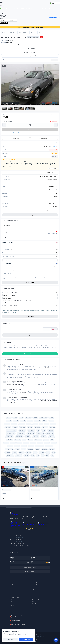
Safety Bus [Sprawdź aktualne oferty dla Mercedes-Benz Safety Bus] (30, 449)
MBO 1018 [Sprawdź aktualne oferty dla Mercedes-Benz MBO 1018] (28, 437)
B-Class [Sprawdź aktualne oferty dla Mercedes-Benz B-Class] (51, 418)
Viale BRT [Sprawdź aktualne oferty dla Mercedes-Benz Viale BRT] (26, 456)
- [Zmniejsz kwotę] (5, 125)
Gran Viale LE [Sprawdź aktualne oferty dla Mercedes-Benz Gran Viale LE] (22, 430)
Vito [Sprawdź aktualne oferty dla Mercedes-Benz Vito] (38, 456)
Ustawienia (10, 639)
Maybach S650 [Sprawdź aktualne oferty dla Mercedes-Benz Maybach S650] (9, 437)
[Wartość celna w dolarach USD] (47, 329)
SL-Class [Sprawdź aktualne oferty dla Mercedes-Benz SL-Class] (38, 449)
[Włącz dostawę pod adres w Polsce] (3, 292)
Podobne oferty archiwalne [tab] (30, 56)
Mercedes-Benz (23, 32)
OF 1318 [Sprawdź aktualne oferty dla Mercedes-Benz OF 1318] (19, 443)
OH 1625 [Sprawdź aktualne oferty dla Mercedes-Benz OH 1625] (24, 446)
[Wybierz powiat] (30, 298)
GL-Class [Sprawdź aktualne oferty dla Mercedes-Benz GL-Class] (53, 424)
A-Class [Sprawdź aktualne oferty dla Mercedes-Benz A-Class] (9, 418)
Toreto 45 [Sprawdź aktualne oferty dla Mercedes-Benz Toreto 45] (21, 452)
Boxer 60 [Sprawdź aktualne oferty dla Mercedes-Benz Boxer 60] (23, 421)
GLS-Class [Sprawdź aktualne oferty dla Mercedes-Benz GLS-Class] (45, 427)
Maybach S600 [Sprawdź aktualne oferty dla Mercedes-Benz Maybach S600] (50, 433)
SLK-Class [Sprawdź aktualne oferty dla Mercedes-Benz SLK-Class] (52, 449)
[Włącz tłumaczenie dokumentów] (3, 305)
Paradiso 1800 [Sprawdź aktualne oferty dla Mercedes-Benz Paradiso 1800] (9, 449)
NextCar (4, 32)
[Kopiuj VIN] (57, 146)
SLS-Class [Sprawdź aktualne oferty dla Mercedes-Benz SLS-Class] (8, 452)
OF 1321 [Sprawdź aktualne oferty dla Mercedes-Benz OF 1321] (26, 443)
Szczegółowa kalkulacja (44, 138)
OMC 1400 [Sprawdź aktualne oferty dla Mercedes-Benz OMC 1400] (31, 446)
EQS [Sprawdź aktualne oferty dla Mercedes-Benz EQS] (52, 456)
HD (17, 103)
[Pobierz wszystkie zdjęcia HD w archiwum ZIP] (4, 66)
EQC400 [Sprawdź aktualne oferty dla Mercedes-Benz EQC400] (35, 424)
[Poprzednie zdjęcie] (4, 85)
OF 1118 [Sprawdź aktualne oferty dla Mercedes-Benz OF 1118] (13, 443)
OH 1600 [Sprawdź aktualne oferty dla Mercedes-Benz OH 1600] (53, 443)
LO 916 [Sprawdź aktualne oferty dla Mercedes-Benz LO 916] (44, 430)
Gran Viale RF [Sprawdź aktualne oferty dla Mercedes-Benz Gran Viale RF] (31, 430)
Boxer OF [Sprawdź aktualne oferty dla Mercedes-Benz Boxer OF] (30, 421)
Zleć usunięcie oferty (30, 354)
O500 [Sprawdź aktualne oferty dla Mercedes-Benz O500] (52, 440)
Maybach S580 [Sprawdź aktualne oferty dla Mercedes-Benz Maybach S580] (40, 433)
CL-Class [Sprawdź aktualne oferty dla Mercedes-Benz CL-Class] (51, 421)
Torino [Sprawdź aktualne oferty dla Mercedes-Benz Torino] (35, 452)
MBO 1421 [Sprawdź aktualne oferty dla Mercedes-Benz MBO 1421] (17, 440)
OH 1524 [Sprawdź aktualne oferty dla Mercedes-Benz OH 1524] (47, 443)
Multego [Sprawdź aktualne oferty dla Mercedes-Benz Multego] (46, 440)
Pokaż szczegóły (53, 169)
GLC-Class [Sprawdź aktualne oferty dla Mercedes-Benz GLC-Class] (23, 427)
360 (12, 103)
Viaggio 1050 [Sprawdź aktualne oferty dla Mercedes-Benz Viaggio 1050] (10, 456)
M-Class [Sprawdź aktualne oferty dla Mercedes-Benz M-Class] (30, 440)
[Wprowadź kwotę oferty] (30, 125)
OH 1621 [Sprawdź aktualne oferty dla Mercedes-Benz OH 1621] (10, 446)
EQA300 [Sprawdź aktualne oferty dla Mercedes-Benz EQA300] (29, 424)
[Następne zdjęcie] (56, 85)
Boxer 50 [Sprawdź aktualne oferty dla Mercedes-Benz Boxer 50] (16, 421)
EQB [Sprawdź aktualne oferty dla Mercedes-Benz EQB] (43, 456)
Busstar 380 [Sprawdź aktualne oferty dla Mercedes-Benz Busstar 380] (38, 421)
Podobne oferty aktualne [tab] (30, 52)
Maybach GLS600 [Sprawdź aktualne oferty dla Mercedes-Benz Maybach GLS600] (11, 433)
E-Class (33, 32)
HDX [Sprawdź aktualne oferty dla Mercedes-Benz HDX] (38, 430)
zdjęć (6, 103)
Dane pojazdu (16, 138)
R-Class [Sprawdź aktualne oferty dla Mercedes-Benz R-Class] (17, 449)
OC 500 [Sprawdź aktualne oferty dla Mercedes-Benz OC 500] (6, 443)
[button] (5, 108)
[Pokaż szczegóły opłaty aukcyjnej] (11, 249)
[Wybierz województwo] (30, 295)
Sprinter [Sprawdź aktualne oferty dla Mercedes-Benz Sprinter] (14, 452)
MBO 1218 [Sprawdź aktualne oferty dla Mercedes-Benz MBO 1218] (44, 437)
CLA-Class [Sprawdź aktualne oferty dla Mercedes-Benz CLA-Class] (7, 424)
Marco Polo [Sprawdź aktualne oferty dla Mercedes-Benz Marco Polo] (51, 430)
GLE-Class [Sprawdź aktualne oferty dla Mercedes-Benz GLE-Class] (30, 427)
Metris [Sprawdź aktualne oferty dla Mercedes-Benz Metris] (24, 440)
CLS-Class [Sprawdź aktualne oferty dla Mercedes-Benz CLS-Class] (14, 424)
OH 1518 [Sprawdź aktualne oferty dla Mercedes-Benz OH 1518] (40, 443)
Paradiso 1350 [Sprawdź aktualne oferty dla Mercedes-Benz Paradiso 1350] (49, 446)
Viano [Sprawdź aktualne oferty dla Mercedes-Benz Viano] (33, 456)
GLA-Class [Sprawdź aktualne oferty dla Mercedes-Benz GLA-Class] (8, 427)
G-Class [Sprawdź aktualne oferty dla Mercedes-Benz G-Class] (47, 424)
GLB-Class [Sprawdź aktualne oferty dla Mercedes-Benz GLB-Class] (15, 427)
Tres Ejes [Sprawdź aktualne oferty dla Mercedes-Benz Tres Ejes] (42, 452)
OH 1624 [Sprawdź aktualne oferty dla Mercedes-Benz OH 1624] (17, 446)
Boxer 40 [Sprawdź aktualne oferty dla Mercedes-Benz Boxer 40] (9, 421)
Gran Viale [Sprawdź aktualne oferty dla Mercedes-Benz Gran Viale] (52, 427)
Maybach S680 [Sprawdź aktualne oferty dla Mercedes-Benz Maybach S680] (19, 437)
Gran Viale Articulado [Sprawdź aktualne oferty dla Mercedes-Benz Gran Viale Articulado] (11, 430)
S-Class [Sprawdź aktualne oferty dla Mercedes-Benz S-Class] (23, 449)
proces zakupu (17, 132)
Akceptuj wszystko (26, 639)
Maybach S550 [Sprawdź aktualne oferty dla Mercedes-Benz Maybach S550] (21, 433)
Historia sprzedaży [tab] (30, 48)
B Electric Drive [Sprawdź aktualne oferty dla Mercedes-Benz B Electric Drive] (43, 418)
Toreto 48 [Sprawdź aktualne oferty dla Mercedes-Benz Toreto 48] (29, 452)
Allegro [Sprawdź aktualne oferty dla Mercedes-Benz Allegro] (15, 418)
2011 (40, 32)
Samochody (12, 32)
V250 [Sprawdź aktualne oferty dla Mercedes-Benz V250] (53, 452)
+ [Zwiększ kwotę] (55, 125)
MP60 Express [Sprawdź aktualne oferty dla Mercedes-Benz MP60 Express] (38, 440)
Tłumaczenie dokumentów (10, 305)
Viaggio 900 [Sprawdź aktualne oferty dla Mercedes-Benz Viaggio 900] (19, 456)
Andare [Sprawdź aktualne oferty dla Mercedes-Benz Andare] (35, 418)
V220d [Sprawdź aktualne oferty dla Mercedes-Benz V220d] (48, 452)
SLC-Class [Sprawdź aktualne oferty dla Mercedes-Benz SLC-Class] (44, 449)
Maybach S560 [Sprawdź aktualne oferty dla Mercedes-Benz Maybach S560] (31, 433)
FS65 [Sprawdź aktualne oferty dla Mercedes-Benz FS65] (41, 424)
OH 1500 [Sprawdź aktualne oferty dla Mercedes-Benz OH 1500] (33, 443)
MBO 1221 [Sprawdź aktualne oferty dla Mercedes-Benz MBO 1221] (52, 437)
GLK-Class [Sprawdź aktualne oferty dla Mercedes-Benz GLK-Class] (37, 427)
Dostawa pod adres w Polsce (11, 293)
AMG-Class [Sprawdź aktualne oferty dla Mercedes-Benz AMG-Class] (28, 418)
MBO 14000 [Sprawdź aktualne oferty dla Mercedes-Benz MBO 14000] (9, 440)
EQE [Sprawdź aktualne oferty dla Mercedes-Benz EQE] (47, 456)
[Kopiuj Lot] (57, 143)
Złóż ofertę (30, 129)
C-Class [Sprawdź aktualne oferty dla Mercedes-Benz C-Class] (45, 421)
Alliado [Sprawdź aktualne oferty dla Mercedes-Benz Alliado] (21, 418)
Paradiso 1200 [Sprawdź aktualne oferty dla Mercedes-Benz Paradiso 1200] (39, 446)
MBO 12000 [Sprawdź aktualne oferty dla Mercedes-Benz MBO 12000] (36, 437)
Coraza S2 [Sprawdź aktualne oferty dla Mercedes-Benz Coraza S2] (22, 424)
